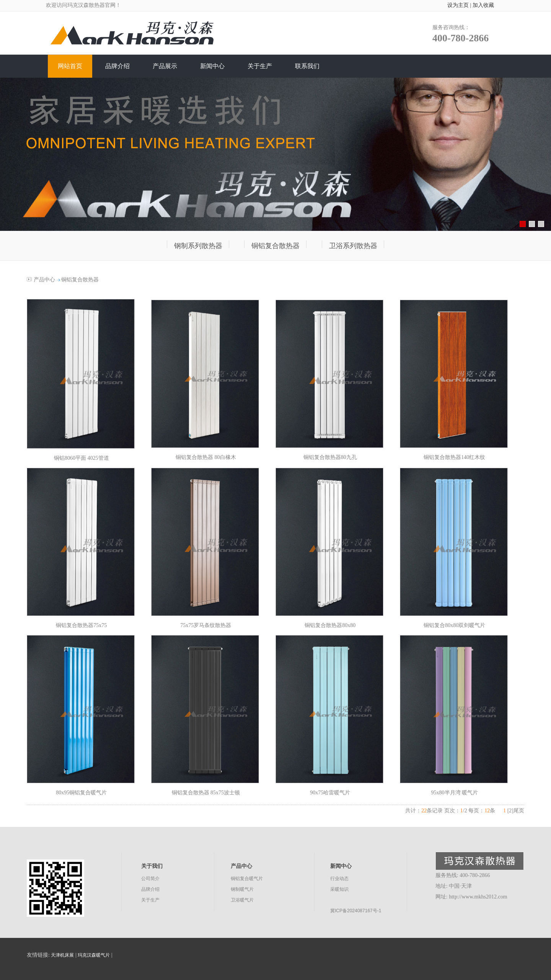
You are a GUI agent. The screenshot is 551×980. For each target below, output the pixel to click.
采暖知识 (339, 889)
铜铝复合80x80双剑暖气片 (454, 625)
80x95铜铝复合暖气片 (81, 793)
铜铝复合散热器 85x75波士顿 (206, 793)
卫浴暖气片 (242, 900)
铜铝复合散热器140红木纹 (454, 457)
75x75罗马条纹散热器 (206, 625)
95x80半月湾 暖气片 (455, 793)
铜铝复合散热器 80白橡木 (206, 457)
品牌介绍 (150, 889)
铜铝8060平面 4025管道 (82, 458)
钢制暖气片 (242, 889)
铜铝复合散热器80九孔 (330, 457)
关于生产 (150, 900)
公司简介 (150, 879)
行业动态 (339, 879)
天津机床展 (62, 955)
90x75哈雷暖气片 (330, 793)
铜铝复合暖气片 (247, 879)
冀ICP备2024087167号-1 (356, 911)
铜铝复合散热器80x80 (330, 625)
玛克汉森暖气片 (94, 955)
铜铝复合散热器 (80, 280)
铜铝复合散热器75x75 (81, 625)
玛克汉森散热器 (86, 5)
